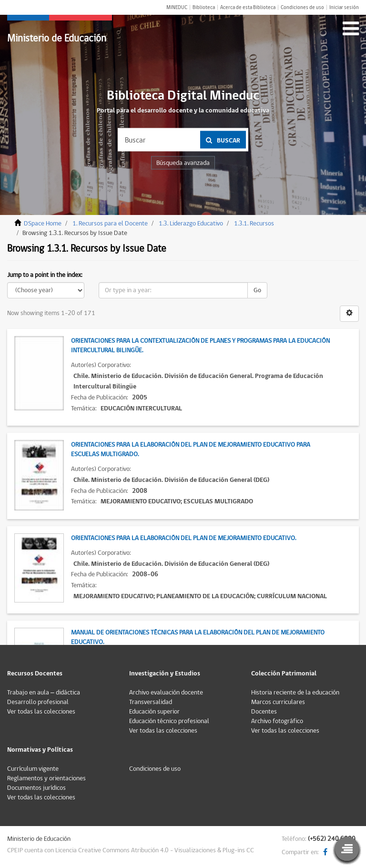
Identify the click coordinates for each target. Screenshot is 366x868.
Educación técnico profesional (169, 721)
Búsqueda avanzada (183, 163)
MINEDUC (177, 7)
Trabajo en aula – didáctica (44, 693)
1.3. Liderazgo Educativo (191, 224)
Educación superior (154, 712)
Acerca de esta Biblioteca (248, 7)
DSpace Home (43, 224)
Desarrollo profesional (38, 702)
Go (257, 290)
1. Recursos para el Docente (110, 224)
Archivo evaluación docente (166, 693)
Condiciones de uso (302, 7)
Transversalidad (151, 702)
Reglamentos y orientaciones (46, 778)
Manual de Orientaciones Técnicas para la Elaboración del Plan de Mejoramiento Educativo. (198, 637)
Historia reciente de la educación (295, 693)
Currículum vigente (33, 769)
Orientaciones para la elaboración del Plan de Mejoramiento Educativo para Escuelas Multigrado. (191, 449)
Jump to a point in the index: (45, 275)
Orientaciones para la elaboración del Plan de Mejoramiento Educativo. (183, 538)
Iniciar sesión (344, 7)
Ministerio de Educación (57, 38)
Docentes (264, 712)
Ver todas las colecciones (41, 712)
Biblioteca (204, 7)
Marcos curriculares (278, 702)
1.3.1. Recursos (254, 224)
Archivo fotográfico (277, 721)
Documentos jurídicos (36, 788)
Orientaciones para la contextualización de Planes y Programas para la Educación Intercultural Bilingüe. (200, 346)
